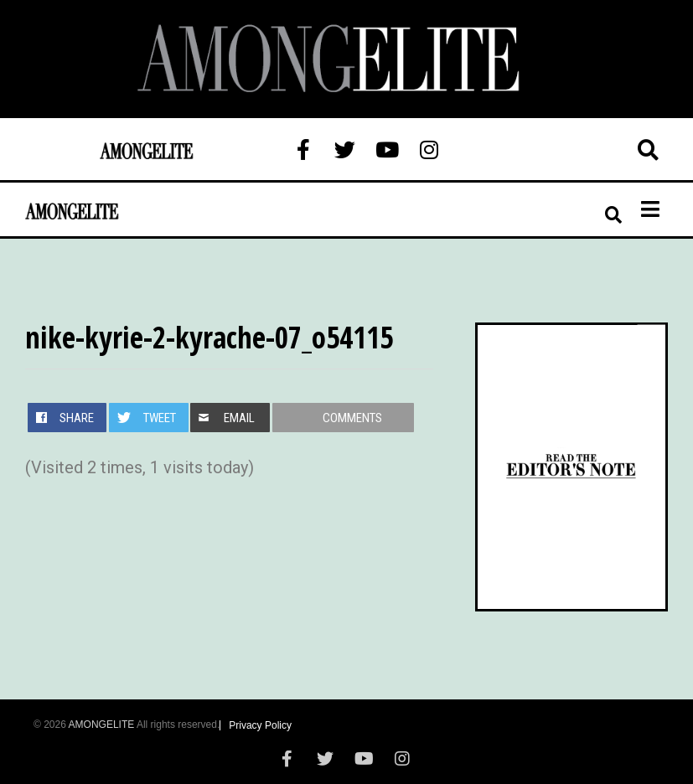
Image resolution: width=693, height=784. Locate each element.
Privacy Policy (260, 725)
